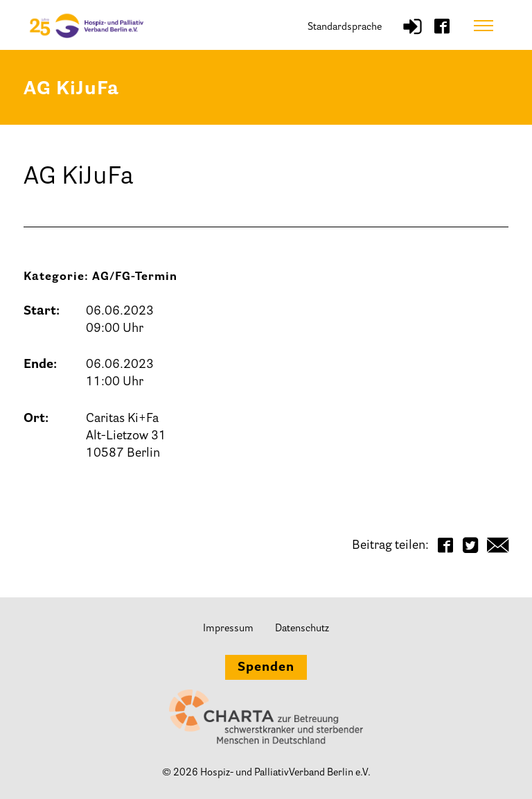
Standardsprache (345, 27)
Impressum (228, 629)
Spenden (266, 668)
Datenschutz (302, 629)
